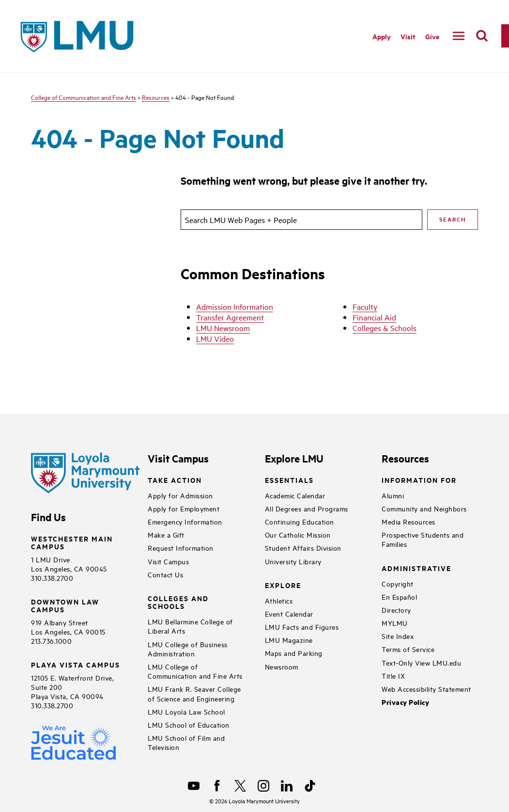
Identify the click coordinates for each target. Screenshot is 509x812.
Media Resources (409, 521)
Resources (156, 97)
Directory (396, 610)
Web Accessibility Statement (426, 689)
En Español (399, 597)
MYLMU (395, 623)
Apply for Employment (184, 508)
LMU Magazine (289, 640)
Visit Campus (168, 561)
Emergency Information (185, 521)
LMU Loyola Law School (186, 711)
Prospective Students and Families (423, 539)
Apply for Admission (180, 495)
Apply (382, 36)
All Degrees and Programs (307, 508)
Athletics (279, 600)
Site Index (398, 636)
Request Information (181, 548)
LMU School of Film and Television (186, 742)
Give (432, 36)
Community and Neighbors (424, 508)
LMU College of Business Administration (188, 649)
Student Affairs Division (303, 548)
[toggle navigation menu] (459, 36)
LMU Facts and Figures (302, 627)
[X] (240, 786)
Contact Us (165, 574)
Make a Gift (166, 534)
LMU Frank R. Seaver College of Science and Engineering (194, 693)
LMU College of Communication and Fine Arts (195, 671)
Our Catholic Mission (298, 534)
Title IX (393, 676)
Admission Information (235, 306)
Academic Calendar (295, 495)
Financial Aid (374, 317)
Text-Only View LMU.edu (421, 662)
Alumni (393, 495)
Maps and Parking (294, 653)
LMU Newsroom (223, 328)
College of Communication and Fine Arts (84, 97)
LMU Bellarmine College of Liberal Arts (190, 626)
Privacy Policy (405, 702)
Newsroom (282, 666)
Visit (408, 36)
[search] (482, 36)
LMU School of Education (189, 724)
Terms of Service (408, 649)
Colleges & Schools (385, 328)
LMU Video (215, 338)
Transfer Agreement (230, 317)
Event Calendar (289, 613)
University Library (293, 561)
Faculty (365, 306)
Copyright (398, 583)
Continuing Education (300, 521)
